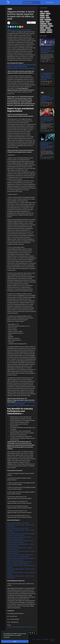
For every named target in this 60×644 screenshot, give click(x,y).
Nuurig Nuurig (45, 83)
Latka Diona (44, 60)
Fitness (42, 18)
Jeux (42, 20)
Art (41, 12)
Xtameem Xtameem (46, 130)
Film (47, 16)
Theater (43, 32)
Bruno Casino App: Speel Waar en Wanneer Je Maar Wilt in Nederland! (47, 50)
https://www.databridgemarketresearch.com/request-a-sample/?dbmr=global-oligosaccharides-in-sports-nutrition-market (21, 67)
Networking (44, 26)
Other (10, 9)
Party (42, 28)
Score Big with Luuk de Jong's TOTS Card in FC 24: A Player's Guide (47, 120)
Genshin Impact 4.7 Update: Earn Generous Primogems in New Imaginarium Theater (47, 146)
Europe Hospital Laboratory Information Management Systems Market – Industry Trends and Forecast (21, 525)
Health (42, 22)
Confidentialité (45, 639)
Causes (46, 12)
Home (48, 22)
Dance (48, 14)
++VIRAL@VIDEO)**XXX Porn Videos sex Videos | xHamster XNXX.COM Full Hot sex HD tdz (47, 77)
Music (50, 24)
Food (48, 18)
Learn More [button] (7, 637)
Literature (43, 24)
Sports (50, 30)
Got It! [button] (15, 641)
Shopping (43, 30)
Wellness (49, 32)
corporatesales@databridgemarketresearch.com (21, 627)
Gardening (48, 20)
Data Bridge (14, 22)
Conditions (39, 639)
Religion (48, 28)
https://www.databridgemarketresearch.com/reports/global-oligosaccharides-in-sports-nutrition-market (21, 404)
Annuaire (52, 641)
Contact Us (52, 639)
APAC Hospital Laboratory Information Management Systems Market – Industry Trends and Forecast (21, 530)
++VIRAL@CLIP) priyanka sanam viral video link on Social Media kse (47, 99)
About (34, 639)
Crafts (42, 14)
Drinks (42, 16)
